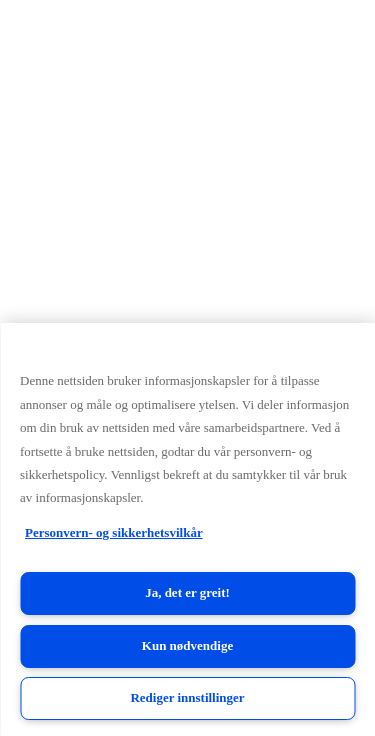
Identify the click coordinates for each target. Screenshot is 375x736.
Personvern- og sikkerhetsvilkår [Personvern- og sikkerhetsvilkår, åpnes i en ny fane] (114, 532)
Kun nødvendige (187, 645)
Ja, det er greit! (187, 592)
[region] (187, 529)
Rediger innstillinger (187, 697)
